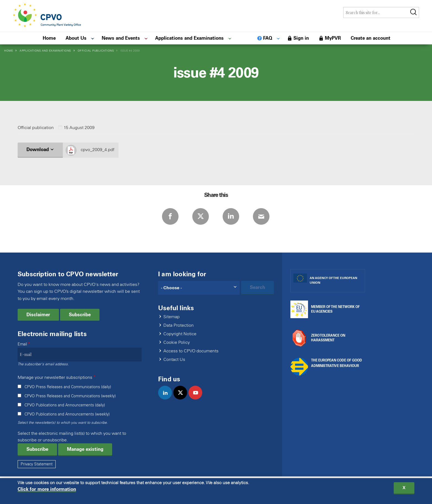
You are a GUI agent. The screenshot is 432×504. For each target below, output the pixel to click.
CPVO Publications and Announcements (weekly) (67, 414)
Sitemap (172, 317)
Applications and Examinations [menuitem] (189, 38)
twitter (183, 398)
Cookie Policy (177, 343)
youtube (198, 398)
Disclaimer (38, 315)
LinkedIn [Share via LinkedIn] (231, 216)
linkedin (167, 398)
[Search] (199, 288)
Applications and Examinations (45, 51)
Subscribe (80, 315)
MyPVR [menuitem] (333, 38)
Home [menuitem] (49, 38)
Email (22, 344)
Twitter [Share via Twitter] (201, 216)
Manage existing (85, 449)
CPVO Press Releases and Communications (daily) (68, 387)
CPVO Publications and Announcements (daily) (65, 405)
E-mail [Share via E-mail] (261, 216)
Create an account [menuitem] (371, 38)
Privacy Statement (37, 464)
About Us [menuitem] (76, 38)
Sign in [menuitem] (301, 38)
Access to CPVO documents (191, 351)
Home (9, 51)
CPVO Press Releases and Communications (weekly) (70, 396)
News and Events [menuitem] (121, 38)
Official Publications (96, 51)
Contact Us (174, 360)
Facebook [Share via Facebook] (170, 216)
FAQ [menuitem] (268, 38)
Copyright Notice (180, 334)
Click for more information (47, 491)
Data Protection (179, 325)
